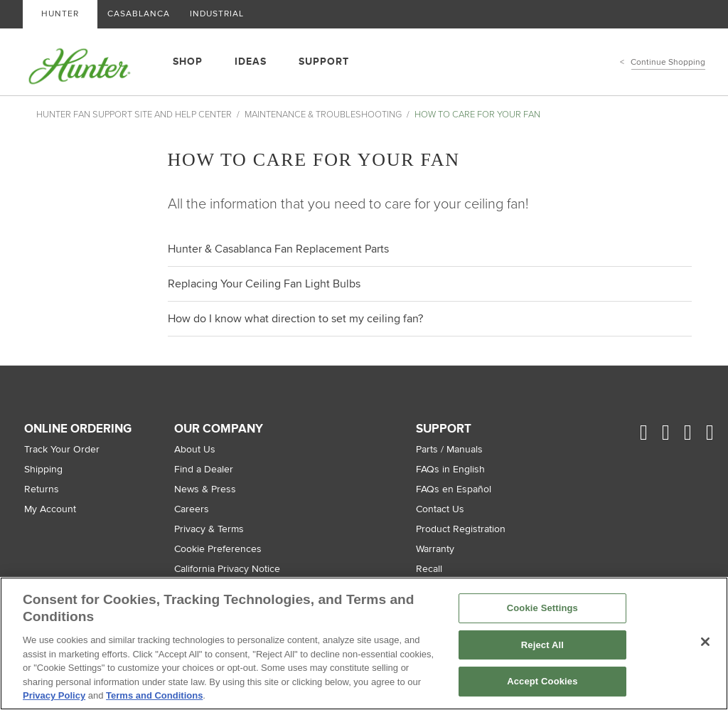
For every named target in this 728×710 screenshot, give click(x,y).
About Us (195, 449)
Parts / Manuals (449, 449)
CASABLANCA (139, 14)
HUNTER (60, 14)
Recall (429, 569)
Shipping (43, 469)
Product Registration (461, 529)
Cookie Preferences (218, 549)
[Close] (705, 642)
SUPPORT (324, 62)
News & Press (205, 489)
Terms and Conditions (154, 695)
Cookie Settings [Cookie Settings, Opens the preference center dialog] (542, 608)
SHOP (188, 62)
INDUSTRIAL (217, 14)
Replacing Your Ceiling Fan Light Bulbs (264, 284)
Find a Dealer (204, 469)
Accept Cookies (542, 682)
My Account (50, 509)
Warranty (435, 549)
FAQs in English (450, 469)
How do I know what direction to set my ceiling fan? (295, 319)
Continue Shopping (668, 62)
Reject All (542, 645)
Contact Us (440, 509)
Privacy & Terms (209, 529)
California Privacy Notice (227, 569)
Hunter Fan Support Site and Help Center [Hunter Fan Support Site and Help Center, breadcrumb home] (134, 115)
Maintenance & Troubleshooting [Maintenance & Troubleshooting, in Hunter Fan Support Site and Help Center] (323, 115)
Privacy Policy (54, 695)
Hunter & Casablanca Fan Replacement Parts (278, 249)
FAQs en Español (454, 489)
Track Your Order (62, 449)
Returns (42, 489)
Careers (192, 509)
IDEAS (251, 62)
